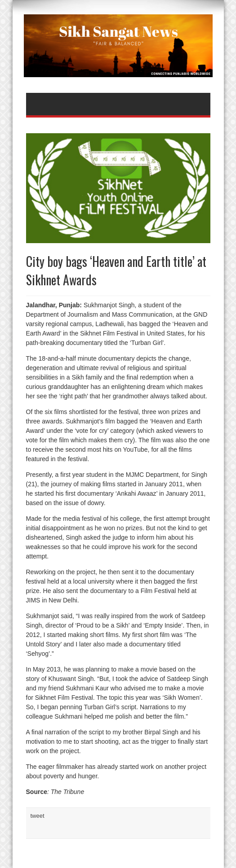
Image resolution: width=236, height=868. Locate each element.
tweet (38, 816)
